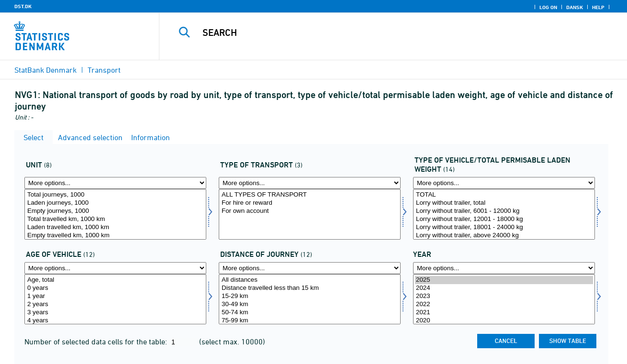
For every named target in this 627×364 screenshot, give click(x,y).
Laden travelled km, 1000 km (115, 227)
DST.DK (23, 6)
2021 (504, 313)
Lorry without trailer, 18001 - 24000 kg (504, 227)
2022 (504, 304)
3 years (115, 313)
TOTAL (504, 195)
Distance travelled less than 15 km (310, 288)
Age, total (115, 280)
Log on (548, 7)
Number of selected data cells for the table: (97, 342)
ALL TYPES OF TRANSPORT (310, 195)
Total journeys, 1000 (115, 195)
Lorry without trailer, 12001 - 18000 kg (504, 219)
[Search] (383, 33)
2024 (504, 288)
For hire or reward (310, 203)
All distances (310, 280)
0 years (115, 288)
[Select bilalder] (115, 299)
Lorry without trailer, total (504, 203)
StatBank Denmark (45, 70)
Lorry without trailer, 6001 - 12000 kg (504, 211)
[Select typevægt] (504, 214)
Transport (104, 70)
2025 (504, 280)
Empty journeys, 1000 (115, 211)
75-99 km (310, 321)
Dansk (575, 7)
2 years (115, 304)
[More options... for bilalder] (115, 268)
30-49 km (310, 304)
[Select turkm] (310, 299)
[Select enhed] (115, 214)
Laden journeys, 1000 (115, 203)
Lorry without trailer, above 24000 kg (504, 236)
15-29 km (310, 296)
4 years (115, 321)
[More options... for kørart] (310, 183)
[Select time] (504, 299)
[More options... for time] (504, 268)
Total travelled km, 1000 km (115, 219)
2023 (504, 296)
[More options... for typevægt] (504, 183)
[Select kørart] (310, 214)
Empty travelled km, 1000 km (115, 236)
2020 (504, 321)
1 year (115, 296)
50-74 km (310, 313)
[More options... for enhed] (115, 183)
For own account (310, 211)
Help (598, 7)
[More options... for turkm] (310, 268)
